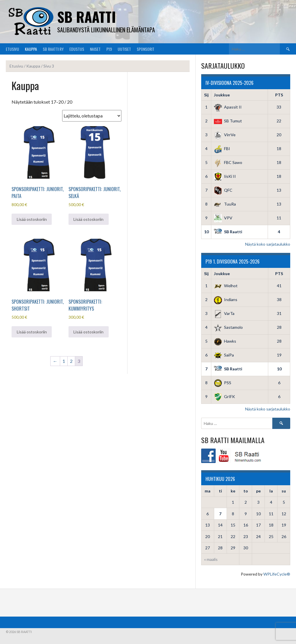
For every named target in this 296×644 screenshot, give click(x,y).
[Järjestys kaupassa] (92, 116)
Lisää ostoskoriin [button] (32, 219)
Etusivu (12, 49)
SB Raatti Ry (53, 49)
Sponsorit (146, 49)
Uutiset (124, 49)
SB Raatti (87, 17)
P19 (109, 49)
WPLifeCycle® (277, 574)
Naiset (95, 49)
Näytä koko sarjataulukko (268, 244)
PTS (279, 95)
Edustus (77, 49)
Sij (206, 95)
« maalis (211, 559)
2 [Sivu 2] (71, 361)
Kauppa (31, 49)
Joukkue (222, 95)
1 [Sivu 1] (64, 361)
